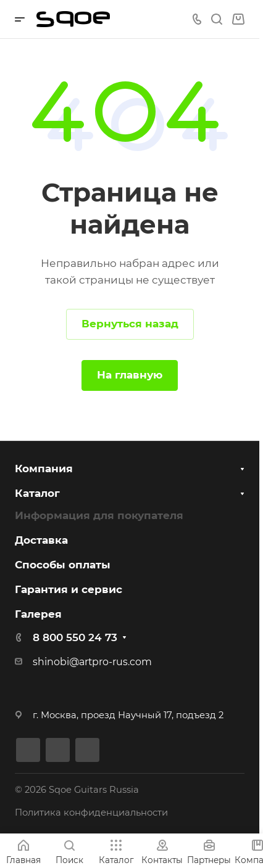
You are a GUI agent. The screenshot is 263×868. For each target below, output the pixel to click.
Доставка (41, 540)
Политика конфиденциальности (91, 813)
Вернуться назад (130, 324)
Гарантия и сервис (69, 589)
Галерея (38, 614)
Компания (44, 469)
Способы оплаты (63, 565)
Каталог (37, 493)
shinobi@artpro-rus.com (92, 662)
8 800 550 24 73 (75, 637)
